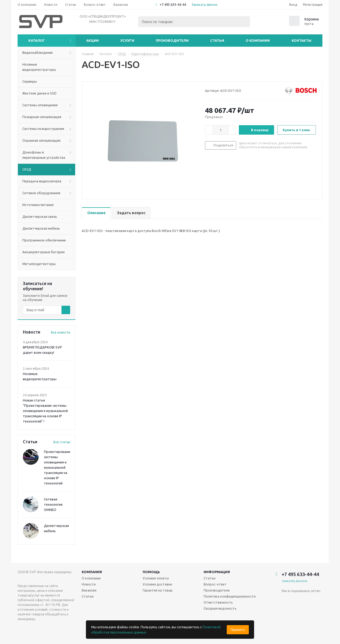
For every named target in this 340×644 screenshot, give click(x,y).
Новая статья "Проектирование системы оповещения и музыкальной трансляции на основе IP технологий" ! (45, 411)
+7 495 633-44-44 (173, 4)
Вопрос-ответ (215, 584)
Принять (238, 630)
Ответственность (218, 602)
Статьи (217, 40)
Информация (217, 572)
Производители (172, 40)
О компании (258, 40)
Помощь (151, 572)
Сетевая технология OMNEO (53, 504)
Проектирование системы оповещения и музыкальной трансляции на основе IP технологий (58, 467)
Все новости (61, 332)
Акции (92, 40)
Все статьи (62, 442)
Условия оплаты (156, 578)
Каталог (37, 40)
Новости (89, 584)
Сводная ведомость (220, 608)
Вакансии (89, 590)
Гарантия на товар (158, 590)
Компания (92, 572)
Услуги (127, 40)
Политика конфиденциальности (230, 596)
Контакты (302, 40)
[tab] (96, 213)
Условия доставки (157, 584)
